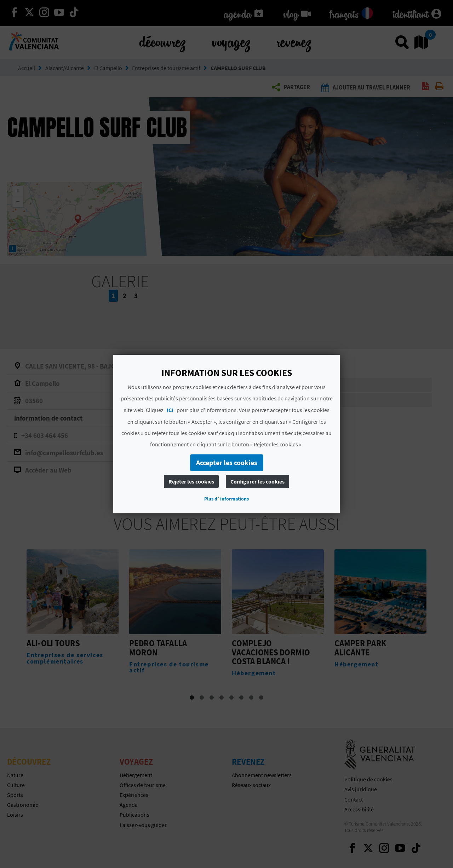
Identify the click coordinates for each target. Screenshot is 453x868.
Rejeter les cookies (191, 481)
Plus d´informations (226, 499)
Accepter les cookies (227, 462)
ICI (170, 410)
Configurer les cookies (257, 481)
